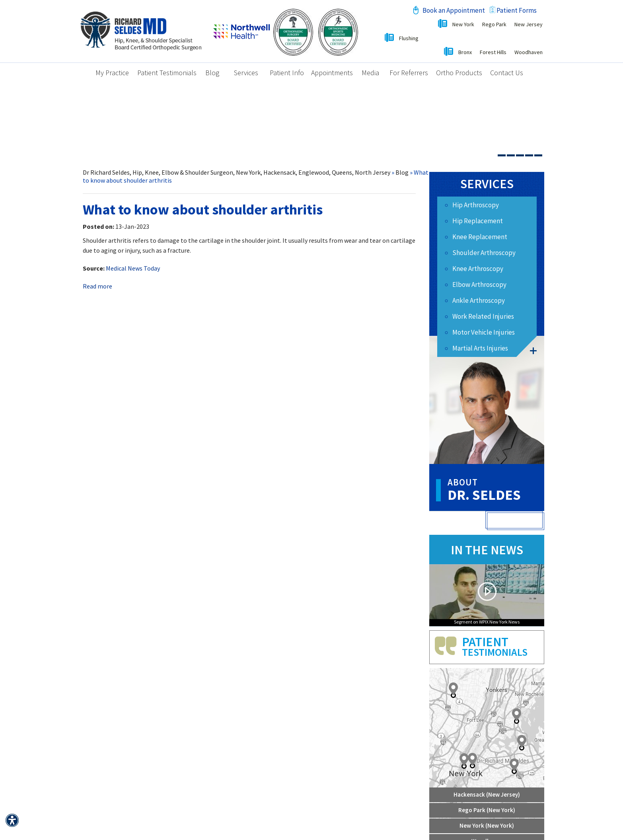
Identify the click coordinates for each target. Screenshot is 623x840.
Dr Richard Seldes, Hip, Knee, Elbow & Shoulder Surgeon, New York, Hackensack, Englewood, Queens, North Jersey (237, 172)
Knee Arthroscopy (478, 269)
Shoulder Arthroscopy (484, 253)
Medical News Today (133, 268)
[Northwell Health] (242, 30)
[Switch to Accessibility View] (12, 820)
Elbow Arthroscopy (479, 285)
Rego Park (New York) (487, 810)
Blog (402, 172)
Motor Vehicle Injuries (484, 332)
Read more (97, 286)
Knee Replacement (480, 237)
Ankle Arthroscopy (479, 300)
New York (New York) (487, 825)
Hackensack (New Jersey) (487, 794)
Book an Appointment (454, 10)
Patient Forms (517, 10)
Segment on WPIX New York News (487, 622)
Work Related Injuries (483, 316)
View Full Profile (516, 521)
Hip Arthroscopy (476, 205)
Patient (503, 646)
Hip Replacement (478, 221)
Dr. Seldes (496, 490)
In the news (487, 550)
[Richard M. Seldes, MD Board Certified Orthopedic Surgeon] (141, 30)
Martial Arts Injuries (480, 348)
